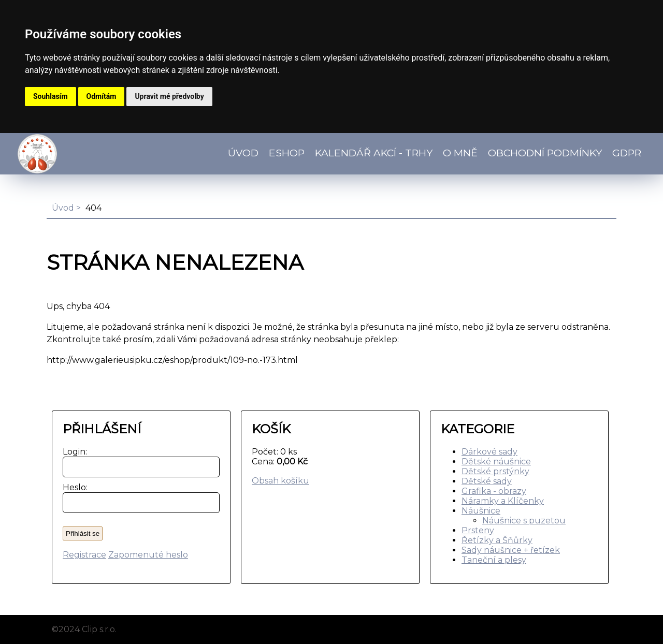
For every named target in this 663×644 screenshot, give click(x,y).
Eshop (287, 153)
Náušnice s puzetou (524, 521)
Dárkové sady (489, 452)
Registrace (84, 555)
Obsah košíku (280, 481)
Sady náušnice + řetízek (511, 550)
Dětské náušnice (496, 462)
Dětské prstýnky (495, 471)
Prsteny (478, 530)
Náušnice (481, 511)
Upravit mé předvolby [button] (169, 96)
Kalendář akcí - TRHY (374, 153)
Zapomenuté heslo (148, 555)
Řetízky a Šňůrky (497, 540)
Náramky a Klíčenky (503, 501)
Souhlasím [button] (51, 96)
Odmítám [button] (102, 96)
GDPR (627, 153)
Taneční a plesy (494, 560)
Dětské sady (487, 481)
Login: (73, 452)
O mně (460, 153)
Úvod (243, 153)
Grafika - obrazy (494, 491)
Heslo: (73, 487)
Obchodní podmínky (545, 153)
